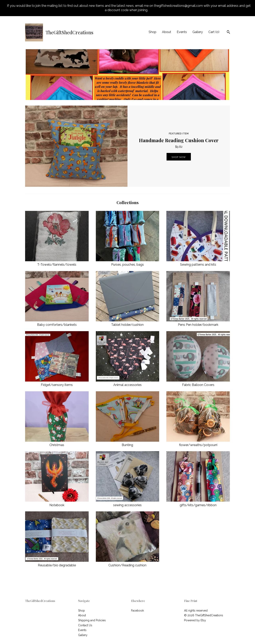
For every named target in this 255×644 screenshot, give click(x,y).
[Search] (228, 32)
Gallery (198, 32)
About (167, 32)
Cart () (214, 32)
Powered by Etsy (195, 620)
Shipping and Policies (92, 620)
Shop (153, 32)
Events (182, 32)
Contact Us (85, 625)
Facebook (137, 611)
